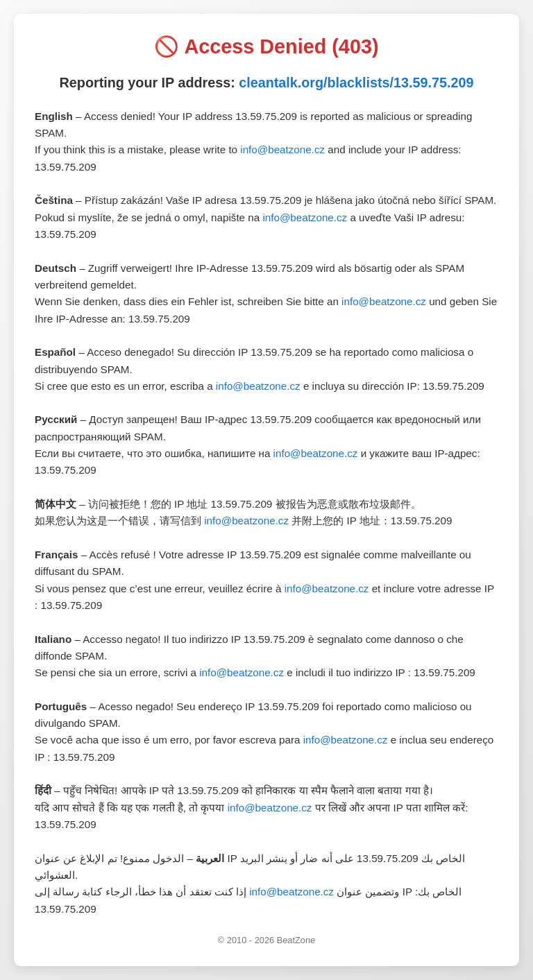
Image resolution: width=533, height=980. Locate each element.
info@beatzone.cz (282, 149)
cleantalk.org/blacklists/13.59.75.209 (356, 83)
